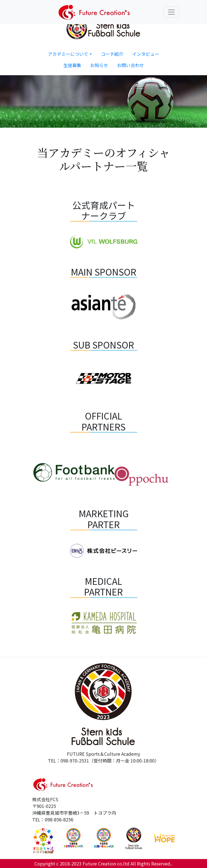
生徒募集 (72, 65)
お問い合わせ (131, 65)
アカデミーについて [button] (68, 54)
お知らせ (99, 65)
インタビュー (146, 54)
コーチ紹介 (112, 54)
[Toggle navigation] (171, 12)
